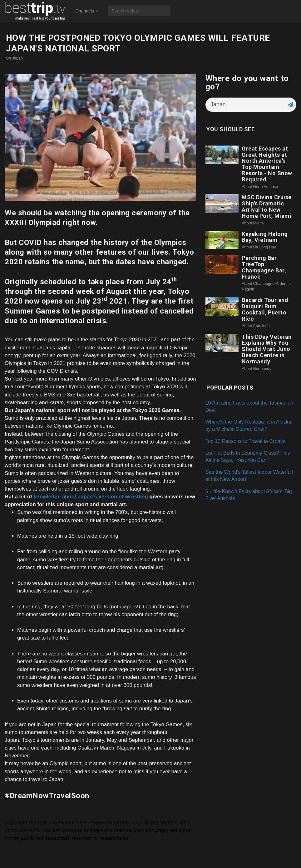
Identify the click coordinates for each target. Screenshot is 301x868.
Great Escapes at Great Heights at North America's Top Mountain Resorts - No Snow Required (267, 164)
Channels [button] (87, 11)
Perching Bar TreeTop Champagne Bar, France (264, 267)
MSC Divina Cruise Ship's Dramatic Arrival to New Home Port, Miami (267, 206)
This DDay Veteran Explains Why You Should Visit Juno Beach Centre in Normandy (267, 349)
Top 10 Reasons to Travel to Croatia (246, 441)
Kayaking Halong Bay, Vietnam (265, 237)
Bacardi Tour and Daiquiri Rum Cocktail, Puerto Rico (265, 309)
